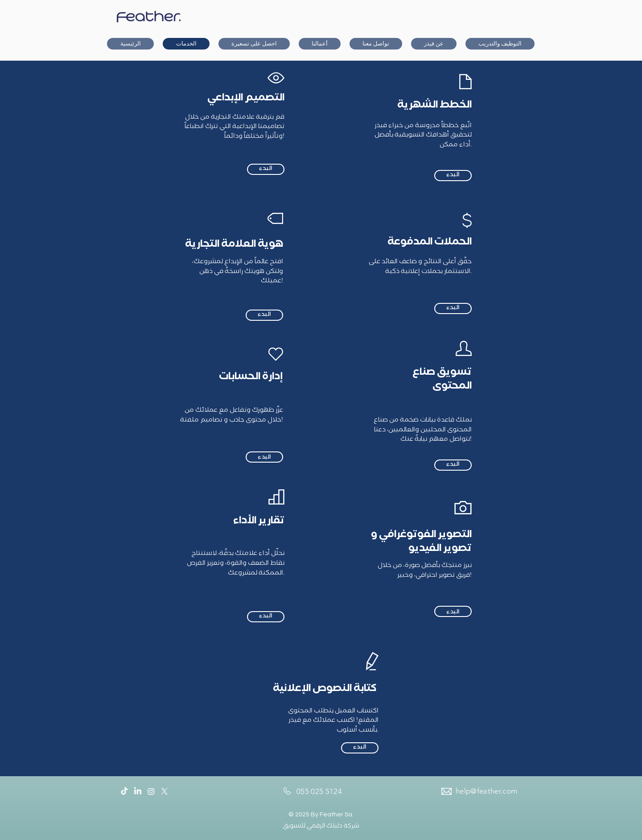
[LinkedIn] (138, 791)
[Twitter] (165, 791)
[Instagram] (151, 791)
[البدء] (266, 169)
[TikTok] (124, 791)
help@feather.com (486, 791)
